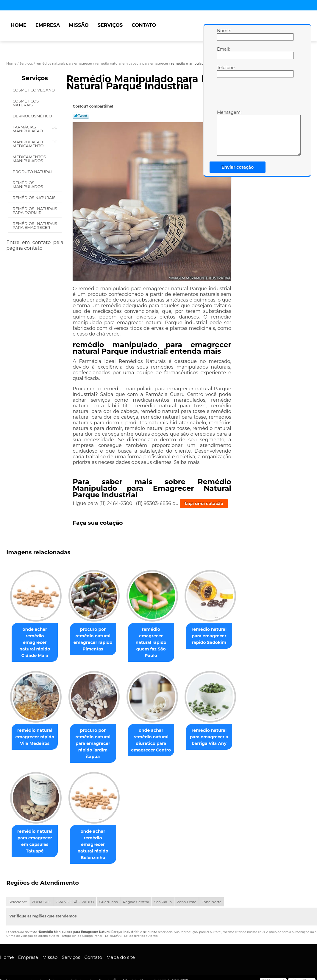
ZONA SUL (41, 889)
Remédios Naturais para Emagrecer (35, 225)
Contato (144, 25)
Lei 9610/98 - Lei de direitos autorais (131, 923)
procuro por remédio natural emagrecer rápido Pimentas (97, 639)
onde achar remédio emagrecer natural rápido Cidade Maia (36, 639)
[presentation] (255, 95)
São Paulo (163, 889)
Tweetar (81, 116)
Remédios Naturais (34, 198)
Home (18, 25)
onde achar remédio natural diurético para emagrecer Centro (157, 734)
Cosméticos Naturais (26, 103)
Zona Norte (212, 889)
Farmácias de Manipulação (35, 129)
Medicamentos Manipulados (29, 159)
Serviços (110, 25)
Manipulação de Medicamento (35, 144)
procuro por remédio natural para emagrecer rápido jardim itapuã (96, 737)
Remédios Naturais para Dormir (35, 211)
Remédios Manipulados (28, 185)
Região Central (136, 889)
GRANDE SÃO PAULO (75, 889)
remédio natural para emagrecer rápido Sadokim (218, 636)
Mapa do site (121, 944)
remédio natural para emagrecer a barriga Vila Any (217, 730)
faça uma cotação (204, 504)
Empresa (48, 25)
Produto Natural (33, 172)
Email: (223, 53)
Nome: (223, 34)
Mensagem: (223, 133)
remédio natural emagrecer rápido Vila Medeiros (36, 730)
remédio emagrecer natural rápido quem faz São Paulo (157, 639)
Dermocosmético (33, 116)
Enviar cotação (238, 167)
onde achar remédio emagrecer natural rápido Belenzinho (96, 835)
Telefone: (223, 71)
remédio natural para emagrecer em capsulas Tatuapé (36, 835)
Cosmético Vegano (34, 90)
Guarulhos (108, 889)
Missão (79, 25)
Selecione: (18, 889)
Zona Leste (186, 889)
